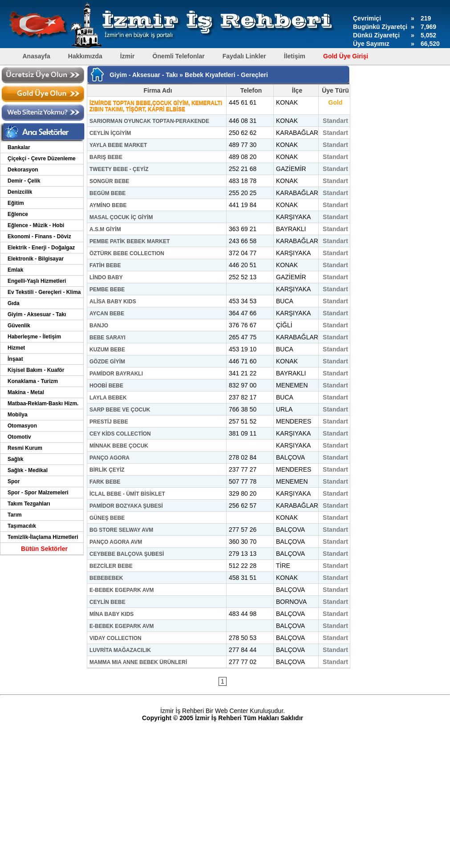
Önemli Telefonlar (179, 56)
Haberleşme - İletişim (34, 337)
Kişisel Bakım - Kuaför (36, 370)
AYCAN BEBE (107, 314)
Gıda (14, 303)
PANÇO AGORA (109, 458)
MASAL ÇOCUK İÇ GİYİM (121, 217)
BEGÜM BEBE (107, 193)
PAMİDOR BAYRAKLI (116, 374)
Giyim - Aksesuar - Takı (37, 314)
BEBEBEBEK (106, 578)
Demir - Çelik (24, 181)
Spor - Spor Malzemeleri (38, 493)
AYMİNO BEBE (108, 205)
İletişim (295, 56)
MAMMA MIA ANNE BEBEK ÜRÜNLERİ (138, 662)
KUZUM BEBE (107, 350)
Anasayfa (36, 56)
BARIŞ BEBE (106, 157)
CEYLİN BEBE (107, 602)
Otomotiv (19, 437)
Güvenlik (19, 326)
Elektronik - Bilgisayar (36, 259)
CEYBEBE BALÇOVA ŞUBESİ (127, 554)
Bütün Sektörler (44, 549)
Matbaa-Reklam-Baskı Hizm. (43, 403)
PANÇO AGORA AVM (116, 542)
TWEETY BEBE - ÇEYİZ (119, 169)
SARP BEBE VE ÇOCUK (120, 410)
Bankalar (19, 147)
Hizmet (16, 348)
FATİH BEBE (105, 265)
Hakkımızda (85, 56)
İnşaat (15, 359)
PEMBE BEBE (107, 289)
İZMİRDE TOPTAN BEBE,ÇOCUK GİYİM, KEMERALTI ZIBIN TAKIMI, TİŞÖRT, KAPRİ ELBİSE (156, 106)
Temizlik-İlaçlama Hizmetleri (43, 537)
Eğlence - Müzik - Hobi (36, 225)
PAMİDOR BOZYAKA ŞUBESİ (126, 506)
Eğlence (18, 214)
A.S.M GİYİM (105, 229)
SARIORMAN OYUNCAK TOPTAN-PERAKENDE (149, 121)
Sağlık (15, 459)
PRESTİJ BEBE (109, 422)
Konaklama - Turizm (33, 381)
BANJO (99, 326)
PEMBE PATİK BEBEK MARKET (130, 241)
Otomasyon (22, 426)
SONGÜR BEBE (109, 181)
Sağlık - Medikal (28, 470)
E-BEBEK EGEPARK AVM (122, 590)
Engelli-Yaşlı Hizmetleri (37, 281)
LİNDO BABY (106, 277)
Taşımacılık (22, 526)
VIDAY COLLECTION (116, 638)
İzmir (128, 56)
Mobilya (18, 415)
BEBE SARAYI (107, 338)
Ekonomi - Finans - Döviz (39, 236)
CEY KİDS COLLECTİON (120, 434)
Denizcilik (20, 192)
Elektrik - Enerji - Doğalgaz (41, 248)
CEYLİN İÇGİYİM (110, 133)
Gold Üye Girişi (346, 56)
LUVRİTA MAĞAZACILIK (120, 650)
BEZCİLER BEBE (111, 566)
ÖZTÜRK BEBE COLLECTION (127, 253)
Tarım (15, 515)
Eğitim (16, 203)
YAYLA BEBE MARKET (118, 145)
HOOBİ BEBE (106, 386)
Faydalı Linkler (244, 56)
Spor (14, 481)
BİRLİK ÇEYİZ (107, 470)
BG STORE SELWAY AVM (121, 530)
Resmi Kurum (25, 448)
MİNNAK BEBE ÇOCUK (119, 446)
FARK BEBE (105, 482)
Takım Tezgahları (29, 504)
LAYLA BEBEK (108, 398)
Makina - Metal (26, 392)
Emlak (15, 270)
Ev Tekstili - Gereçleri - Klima (44, 292)
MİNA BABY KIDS (111, 614)
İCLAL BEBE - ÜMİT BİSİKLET (127, 494)
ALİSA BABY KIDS (113, 302)
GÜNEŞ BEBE (107, 518)
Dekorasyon (23, 170)
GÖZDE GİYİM (107, 362)
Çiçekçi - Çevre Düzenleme (42, 159)
